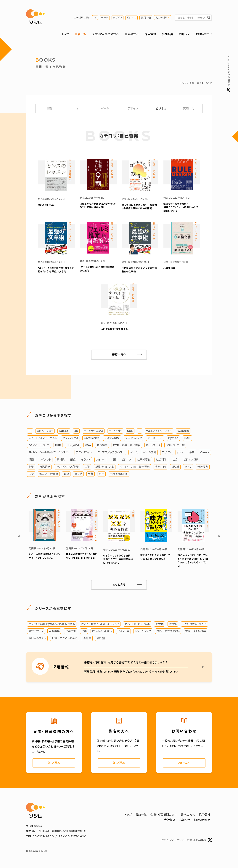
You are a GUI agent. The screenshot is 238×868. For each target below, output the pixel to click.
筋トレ (188, 467)
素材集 (61, 460)
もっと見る (119, 585)
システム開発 (112, 438)
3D (76, 431)
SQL (130, 431)
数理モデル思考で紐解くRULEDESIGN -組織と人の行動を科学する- (181, 207)
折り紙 (175, 467)
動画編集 (102, 445)
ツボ (84, 631)
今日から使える (37, 638)
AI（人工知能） (45, 431)
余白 (192, 453)
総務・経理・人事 (105, 467)
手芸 (91, 474)
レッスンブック (143, 631)
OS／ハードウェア (39, 445)
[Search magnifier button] (209, 18)
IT (95, 18)
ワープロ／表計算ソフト (111, 453)
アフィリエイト (84, 453)
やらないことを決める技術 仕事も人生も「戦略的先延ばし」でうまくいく (118, 559)
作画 (113, 460)
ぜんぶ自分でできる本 (137, 624)
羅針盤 (101, 638)
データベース (155, 438)
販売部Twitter (199, 841)
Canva (205, 453)
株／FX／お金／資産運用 (135, 467)
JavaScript (91, 438)
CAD (187, 438)
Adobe (64, 431)
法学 (87, 467)
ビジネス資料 (191, 460)
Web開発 (183, 431)
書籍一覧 (80, 34)
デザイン (118, 18)
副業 (31, 467)
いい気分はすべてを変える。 (115, 329)
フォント (100, 460)
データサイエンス (93, 431)
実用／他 (146, 18)
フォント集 (123, 631)
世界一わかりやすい (168, 631)
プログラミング (134, 438)
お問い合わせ (204, 34)
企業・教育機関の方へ (105, 34)
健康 (66, 474)
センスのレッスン (47, 205)
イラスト (86, 460)
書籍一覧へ (119, 355)
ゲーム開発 (150, 453)
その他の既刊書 (119, 474)
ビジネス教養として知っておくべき (100, 624)
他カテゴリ (161, 18)
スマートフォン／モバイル (43, 438)
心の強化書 (169, 268)
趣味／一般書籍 (49, 474)
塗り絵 (78, 474)
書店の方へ (132, 34)
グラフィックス (70, 438)
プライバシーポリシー (174, 841)
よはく (180, 453)
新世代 (159, 624)
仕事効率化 (144, 460)
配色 (73, 460)
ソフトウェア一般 (175, 445)
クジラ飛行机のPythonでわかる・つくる (52, 624)
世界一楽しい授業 (196, 631)
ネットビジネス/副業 (67, 467)
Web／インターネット (159, 431)
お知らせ (184, 34)
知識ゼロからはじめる (65, 638)
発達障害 (203, 467)
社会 (175, 460)
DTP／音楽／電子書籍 (127, 445)
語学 (101, 474)
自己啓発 (45, 467)
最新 (49, 108)
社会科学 (161, 460)
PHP (58, 445)
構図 (31, 460)
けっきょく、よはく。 (102, 631)
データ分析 (115, 431)
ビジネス (131, 18)
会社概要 (167, 34)
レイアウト (45, 460)
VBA (88, 445)
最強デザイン (36, 631)
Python (173, 438)
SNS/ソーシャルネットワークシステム (49, 453)
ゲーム (105, 18)
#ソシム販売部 (228, 74)
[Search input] (192, 18)
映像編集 (54, 631)
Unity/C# (73, 445)
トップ (65, 34)
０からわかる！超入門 (194, 624)
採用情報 (150, 34)
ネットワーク (153, 445)
